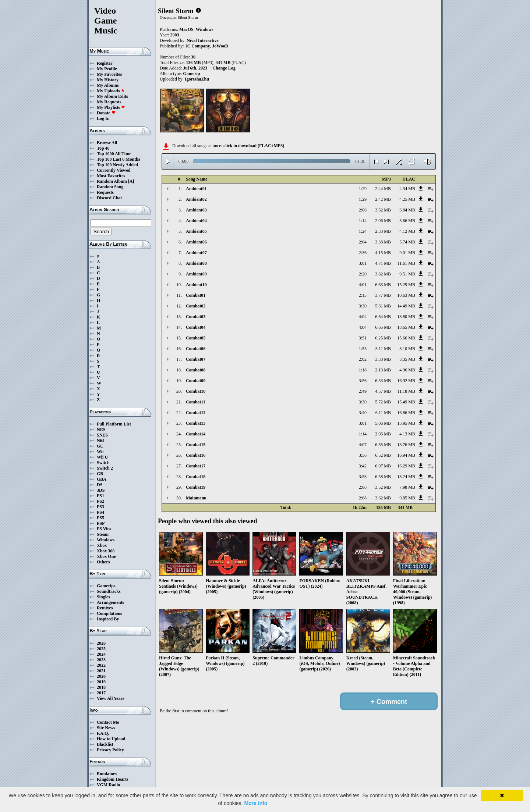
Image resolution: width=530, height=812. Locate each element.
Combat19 (196, 487)
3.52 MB (383, 210)
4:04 (363, 317)
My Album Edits (112, 96)
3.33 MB (383, 359)
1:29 (363, 189)
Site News (106, 728)
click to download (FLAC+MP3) (254, 146)
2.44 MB (383, 189)
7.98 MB (407, 487)
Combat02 (196, 306)
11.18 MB (406, 391)
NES (101, 430)
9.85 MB (407, 498)
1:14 (363, 221)
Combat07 (196, 359)
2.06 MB (383, 221)
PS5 (100, 518)
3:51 (363, 338)
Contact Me (108, 722)
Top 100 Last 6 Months (119, 159)
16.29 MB (406, 466)
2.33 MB (383, 231)
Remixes (105, 608)
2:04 (363, 242)
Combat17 (196, 466)
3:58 (363, 477)
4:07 (363, 445)
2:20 (363, 274)
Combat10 (196, 391)
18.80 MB (406, 317)
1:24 (363, 231)
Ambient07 (196, 253)
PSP (101, 523)
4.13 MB (407, 434)
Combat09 (196, 381)
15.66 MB (406, 338)
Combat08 (196, 370)
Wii (100, 452)
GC (100, 446)
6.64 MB (383, 317)
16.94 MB (406, 455)
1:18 (363, 370)
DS (100, 485)
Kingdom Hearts (113, 779)
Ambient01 (196, 189)
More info (256, 803)
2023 (101, 660)
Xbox (102, 545)
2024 (101, 654)
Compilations (109, 613)
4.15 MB (383, 253)
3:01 (363, 263)
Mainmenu (196, 498)
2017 (101, 693)
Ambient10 (196, 285)
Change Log (224, 68)
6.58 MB (383, 477)
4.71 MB (383, 263)
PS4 (100, 512)
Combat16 (196, 455)
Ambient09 (196, 274)
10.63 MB (406, 295)
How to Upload (111, 739)
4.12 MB (407, 231)
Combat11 (196, 402)
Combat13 (196, 423)
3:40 (363, 413)
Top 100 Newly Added (117, 165)
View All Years (110, 698)
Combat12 (196, 413)
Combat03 (196, 317)
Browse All (107, 143)
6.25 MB (383, 338)
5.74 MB (407, 242)
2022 (101, 665)
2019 (101, 682)
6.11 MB (383, 413)
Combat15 (196, 445)
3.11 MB (383, 349)
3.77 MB (383, 295)
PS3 (100, 507)
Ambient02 (196, 199)
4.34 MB (407, 189)
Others (103, 562)
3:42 (363, 466)
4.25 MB (407, 199)
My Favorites (109, 74)
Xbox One (106, 556)
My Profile (107, 69)
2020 (101, 676)
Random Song (110, 187)
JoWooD (220, 46)
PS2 (100, 501)
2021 (101, 671)
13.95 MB (406, 423)
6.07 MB (383, 466)
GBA (102, 479)
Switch (103, 463)
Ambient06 (196, 242)
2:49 (363, 391)
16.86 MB (406, 413)
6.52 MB (383, 455)
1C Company (198, 46)
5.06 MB (383, 423)
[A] (131, 181)
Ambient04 (196, 221)
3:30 (363, 306)
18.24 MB (406, 477)
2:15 (363, 295)
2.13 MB (383, 370)
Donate (106, 113)
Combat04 (196, 327)
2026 (101, 643)
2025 (101, 649)
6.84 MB (407, 210)
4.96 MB (407, 370)
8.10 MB (407, 349)
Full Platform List (114, 424)
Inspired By (108, 619)
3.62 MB (383, 498)
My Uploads (111, 91)
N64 (101, 441)
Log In (103, 118)
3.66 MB (407, 221)
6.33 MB (383, 381)
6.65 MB (383, 327)
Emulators (107, 774)
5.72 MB (383, 402)
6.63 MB (383, 285)
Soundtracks (109, 591)
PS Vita (104, 529)
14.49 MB (406, 306)
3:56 (363, 381)
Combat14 (196, 434)
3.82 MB (383, 274)
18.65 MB (406, 327)
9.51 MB (407, 274)
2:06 (363, 210)
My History (108, 80)
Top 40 (103, 148)
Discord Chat (109, 198)
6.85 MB (383, 445)
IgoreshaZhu (197, 79)
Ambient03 (196, 210)
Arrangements (110, 602)
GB (100, 474)
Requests (105, 192)
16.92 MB (406, 381)
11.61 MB (406, 263)
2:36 (363, 253)
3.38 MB (383, 242)
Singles (103, 597)
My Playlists (111, 107)
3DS (101, 490)
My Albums (108, 85)
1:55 (363, 349)
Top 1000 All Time (114, 154)
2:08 (363, 498)
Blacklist (105, 744)
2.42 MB (383, 199)
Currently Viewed (114, 170)
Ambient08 (196, 263)
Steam (103, 534)
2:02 (363, 359)
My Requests (109, 102)
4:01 (363, 285)
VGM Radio (108, 785)
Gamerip (191, 74)
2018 (101, 687)
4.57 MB (383, 391)
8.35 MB (407, 359)
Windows (106, 540)
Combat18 (196, 477)
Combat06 (196, 349)
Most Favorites (111, 176)
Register (105, 63)
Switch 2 (105, 468)
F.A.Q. (103, 733)
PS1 (100, 496)
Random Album (112, 181)
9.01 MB (407, 253)
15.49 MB (406, 402)
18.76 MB (406, 445)
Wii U (102, 457)
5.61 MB (383, 306)
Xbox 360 (106, 551)
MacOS (186, 29)
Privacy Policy (110, 750)
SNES (102, 435)
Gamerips (106, 586)
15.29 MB (406, 285)
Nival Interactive (202, 40)
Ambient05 (196, 231)
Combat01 (196, 295)
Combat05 (196, 338)
